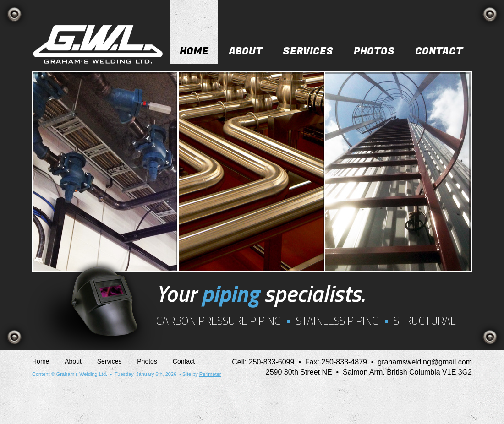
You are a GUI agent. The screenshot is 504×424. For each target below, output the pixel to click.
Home (194, 51)
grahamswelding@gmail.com (425, 362)
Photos (374, 51)
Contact (439, 51)
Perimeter (210, 374)
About (246, 51)
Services (308, 51)
